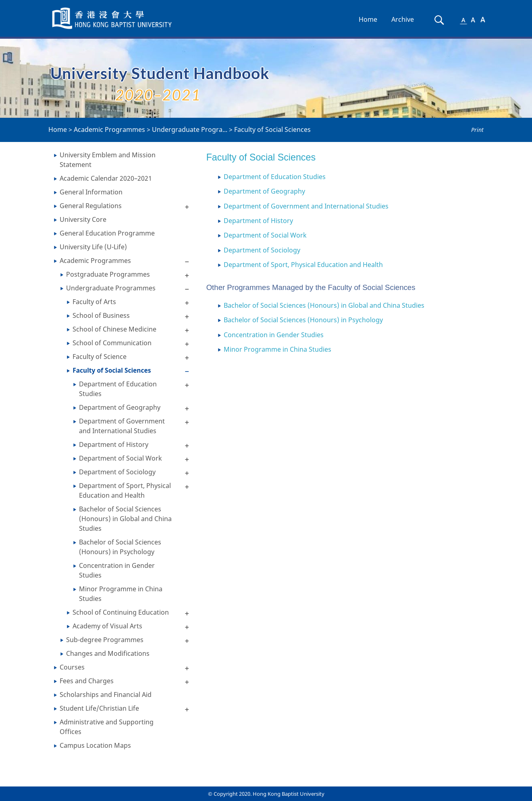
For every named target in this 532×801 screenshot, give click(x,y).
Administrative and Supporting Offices (107, 727)
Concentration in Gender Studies (117, 570)
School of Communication (112, 343)
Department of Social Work (121, 458)
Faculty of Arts (94, 302)
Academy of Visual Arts (107, 626)
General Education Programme (107, 233)
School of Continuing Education (121, 612)
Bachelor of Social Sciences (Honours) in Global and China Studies (125, 519)
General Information (91, 192)
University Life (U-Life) (93, 247)
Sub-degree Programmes (105, 640)
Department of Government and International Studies (122, 426)
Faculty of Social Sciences (272, 129)
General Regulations (91, 206)
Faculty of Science (100, 357)
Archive (403, 19)
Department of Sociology (117, 472)
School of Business (101, 315)
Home (368, 19)
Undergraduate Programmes (111, 288)
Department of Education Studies (118, 389)
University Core (83, 219)
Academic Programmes (109, 129)
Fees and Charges (87, 681)
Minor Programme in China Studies (121, 594)
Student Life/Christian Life (99, 708)
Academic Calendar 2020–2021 (106, 178)
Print (477, 130)
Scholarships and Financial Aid (106, 695)
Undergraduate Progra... (190, 129)
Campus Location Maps (95, 745)
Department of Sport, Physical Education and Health (125, 490)
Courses (72, 667)
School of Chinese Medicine (114, 329)
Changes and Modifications (108, 653)
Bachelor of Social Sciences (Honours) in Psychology (120, 547)
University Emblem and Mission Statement (108, 160)
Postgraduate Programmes (108, 274)
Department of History (114, 444)
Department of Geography (120, 407)
